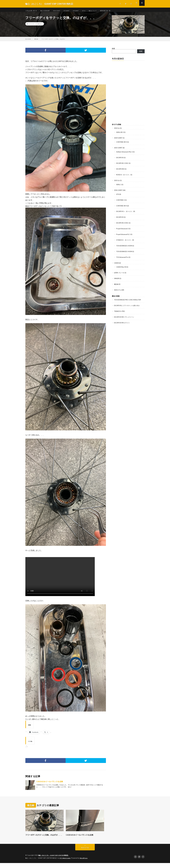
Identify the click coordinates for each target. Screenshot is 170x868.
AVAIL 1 (119, 186)
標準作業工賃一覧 (115, 11)
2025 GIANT (118, 150)
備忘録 (40, 26)
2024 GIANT (118, 140)
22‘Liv (91, 11)
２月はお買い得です (32, 11)
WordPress (85, 863)
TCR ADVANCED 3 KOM (125, 252)
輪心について (101, 11)
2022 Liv (117, 130)
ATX (118, 195)
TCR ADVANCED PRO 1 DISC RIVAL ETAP (129, 299)
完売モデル (118, 289)
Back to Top (85, 853)
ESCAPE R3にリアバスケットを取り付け (128, 305)
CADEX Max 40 (121, 267)
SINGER (117, 278)
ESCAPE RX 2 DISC (123, 223)
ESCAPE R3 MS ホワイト (122, 322)
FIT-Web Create (66, 863)
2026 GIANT (61, 11)
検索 (113, 51)
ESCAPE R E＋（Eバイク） (125, 212)
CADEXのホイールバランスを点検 (50, 784)
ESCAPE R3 (120, 159)
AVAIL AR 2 (120, 134)
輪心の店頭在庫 (48, 11)
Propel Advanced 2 (123, 229)
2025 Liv (117, 182)
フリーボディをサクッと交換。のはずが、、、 (42, 838)
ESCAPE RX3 (121, 170)
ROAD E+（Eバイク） (124, 176)
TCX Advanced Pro (123, 257)
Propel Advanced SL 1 (124, 235)
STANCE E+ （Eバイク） (125, 240)
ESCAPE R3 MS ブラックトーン (125, 316)
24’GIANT (82, 11)
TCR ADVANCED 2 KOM (125, 246)
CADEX (117, 263)
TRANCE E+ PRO (120, 311)
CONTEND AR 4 (122, 144)
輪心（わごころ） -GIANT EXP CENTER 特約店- (55, 860)
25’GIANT (72, 11)
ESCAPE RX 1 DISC (123, 165)
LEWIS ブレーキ (120, 273)
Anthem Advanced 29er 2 (125, 154)
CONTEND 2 (121, 201)
